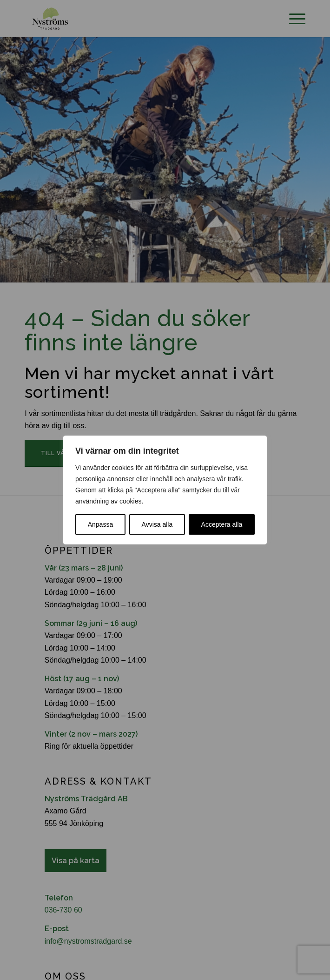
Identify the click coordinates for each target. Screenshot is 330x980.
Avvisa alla (157, 524)
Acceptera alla (222, 524)
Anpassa (100, 524)
